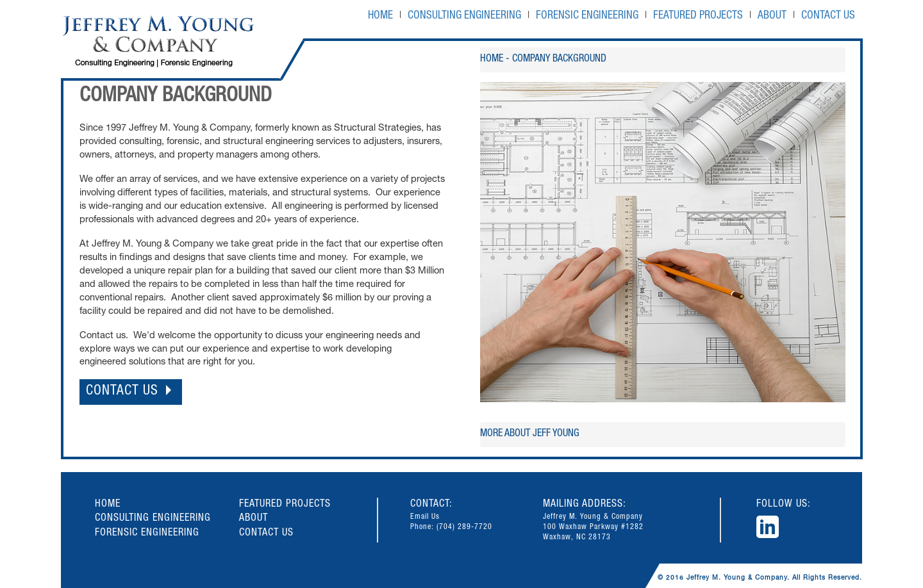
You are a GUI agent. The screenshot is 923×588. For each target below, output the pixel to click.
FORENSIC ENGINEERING (587, 16)
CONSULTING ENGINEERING (464, 16)
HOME (380, 16)
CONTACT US (828, 16)
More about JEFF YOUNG (530, 434)
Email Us (425, 517)
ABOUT (772, 16)
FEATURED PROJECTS (698, 16)
